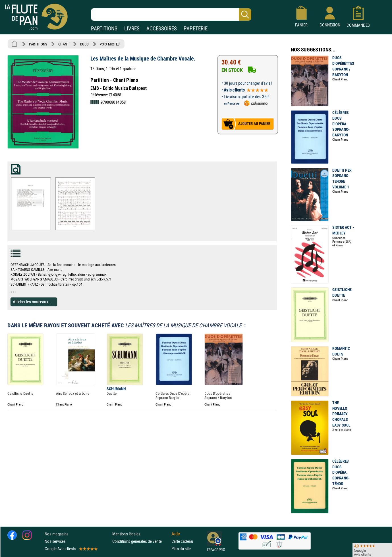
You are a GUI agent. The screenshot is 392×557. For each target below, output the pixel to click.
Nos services (55, 541)
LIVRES (132, 29)
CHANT (64, 44)
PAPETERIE (196, 29)
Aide (176, 534)
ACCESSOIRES (162, 29)
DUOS (84, 44)
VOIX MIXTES (110, 44)
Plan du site (181, 549)
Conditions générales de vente (141, 541)
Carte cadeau (182, 541)
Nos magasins (57, 534)
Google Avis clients (71, 549)
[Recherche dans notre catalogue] (171, 14)
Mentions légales (126, 534)
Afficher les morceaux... (32, 302)
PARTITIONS (104, 29)
